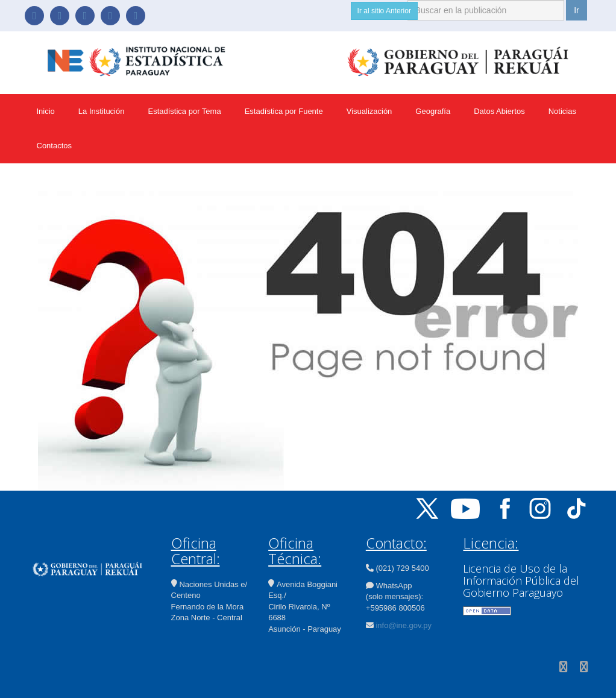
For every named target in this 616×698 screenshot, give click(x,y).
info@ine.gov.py (403, 625)
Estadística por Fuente (284, 111)
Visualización (369, 111)
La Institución (102, 111)
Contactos (55, 146)
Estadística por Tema (184, 111)
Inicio (46, 111)
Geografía (433, 111)
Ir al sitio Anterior (384, 11)
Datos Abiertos (499, 111)
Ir (577, 10)
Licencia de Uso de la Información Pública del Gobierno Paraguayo (521, 580)
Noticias (562, 111)
